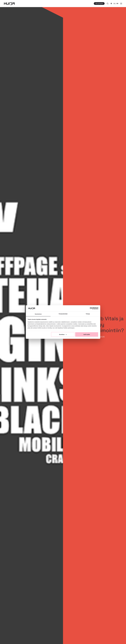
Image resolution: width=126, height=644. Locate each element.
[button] (108, 4)
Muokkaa (63, 334)
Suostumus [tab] (38, 314)
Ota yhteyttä (99, 3)
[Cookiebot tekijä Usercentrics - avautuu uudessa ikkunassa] (91, 308)
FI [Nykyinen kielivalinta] (114, 4)
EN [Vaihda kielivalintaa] (117, 4)
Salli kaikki (87, 334)
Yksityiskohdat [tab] (63, 314)
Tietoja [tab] (88, 314)
